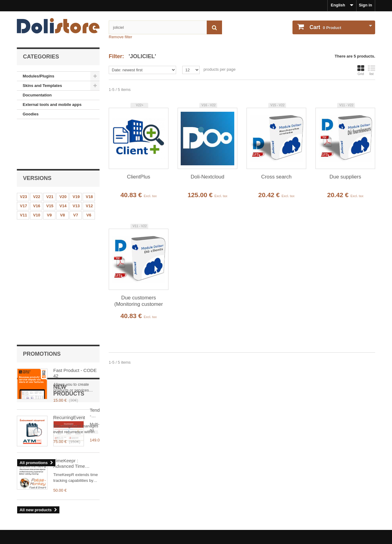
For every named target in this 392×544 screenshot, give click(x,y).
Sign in (366, 5)
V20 (63, 156)
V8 (62, 174)
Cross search (277, 177)
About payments (32, 529)
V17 (23, 165)
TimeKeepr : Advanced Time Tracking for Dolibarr (74, 395)
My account (215, 487)
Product (325, 27)
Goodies (31, 114)
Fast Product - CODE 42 (75, 217)
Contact (24, 521)
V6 (89, 174)
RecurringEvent (69, 262)
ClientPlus (138, 177)
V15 (50, 165)
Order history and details (224, 497)
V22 (37, 156)
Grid (361, 70)
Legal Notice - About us (39, 497)
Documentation (37, 95)
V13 (76, 165)
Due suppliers (345, 177)
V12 (89, 165)
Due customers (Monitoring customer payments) (139, 301)
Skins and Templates (42, 86)
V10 (37, 174)
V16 (37, 165)
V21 (50, 156)
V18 (89, 156)
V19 (76, 156)
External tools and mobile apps (52, 105)
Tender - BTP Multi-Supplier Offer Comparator (73, 348)
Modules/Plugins (38, 76)
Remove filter (121, 37)
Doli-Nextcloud (208, 177)
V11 (23, 174)
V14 (63, 165)
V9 (49, 174)
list (371, 70)
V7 (76, 174)
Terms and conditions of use (44, 505)
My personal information (224, 505)
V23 (23, 156)
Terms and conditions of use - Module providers (62, 513)
